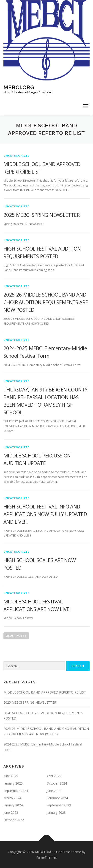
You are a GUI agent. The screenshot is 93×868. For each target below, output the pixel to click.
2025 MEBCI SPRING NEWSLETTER (41, 215)
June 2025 (11, 776)
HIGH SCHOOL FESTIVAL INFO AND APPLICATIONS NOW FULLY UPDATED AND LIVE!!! (45, 514)
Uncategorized (17, 156)
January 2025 (13, 783)
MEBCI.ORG (19, 87)
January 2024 (13, 805)
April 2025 (54, 776)
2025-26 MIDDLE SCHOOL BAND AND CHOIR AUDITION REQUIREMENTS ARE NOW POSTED (46, 302)
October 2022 (14, 820)
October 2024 (57, 783)
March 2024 (12, 798)
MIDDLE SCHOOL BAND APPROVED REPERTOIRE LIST (45, 692)
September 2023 (59, 805)
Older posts (16, 636)
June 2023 (11, 812)
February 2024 (57, 798)
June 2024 (54, 791)
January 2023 (56, 812)
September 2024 (16, 791)
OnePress (63, 852)
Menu (85, 106)
